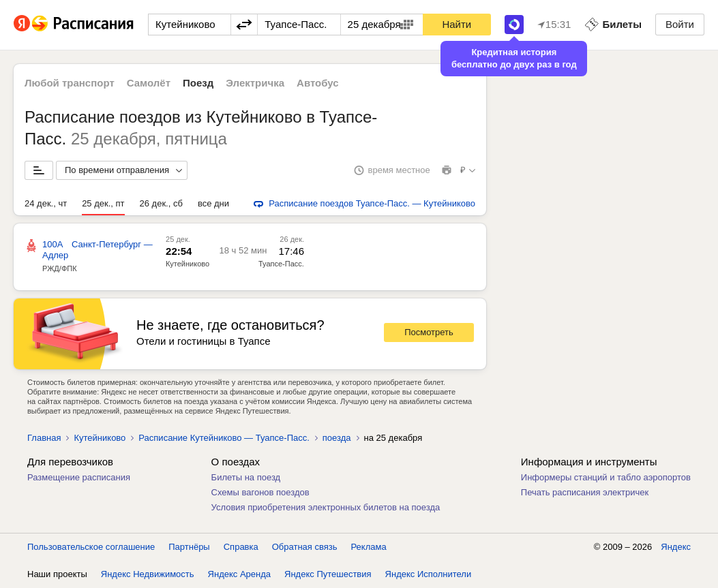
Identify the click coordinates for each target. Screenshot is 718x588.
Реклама (369, 547)
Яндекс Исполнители (429, 574)
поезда (337, 438)
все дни (213, 203)
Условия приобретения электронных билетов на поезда (326, 507)
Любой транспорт (70, 83)
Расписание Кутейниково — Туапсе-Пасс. (224, 438)
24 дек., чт (46, 203)
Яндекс (676, 547)
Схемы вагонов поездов (260, 492)
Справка (241, 547)
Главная (44, 438)
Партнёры (189, 547)
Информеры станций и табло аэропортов (606, 477)
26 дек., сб (161, 203)
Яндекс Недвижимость (148, 574)
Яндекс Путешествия (328, 574)
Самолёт (149, 83)
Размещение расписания (79, 477)
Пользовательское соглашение (91, 547)
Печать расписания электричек (585, 492)
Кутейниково (188, 264)
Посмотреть (429, 332)
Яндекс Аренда (239, 574)
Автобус (318, 83)
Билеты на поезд (246, 477)
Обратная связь (305, 547)
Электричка (255, 83)
